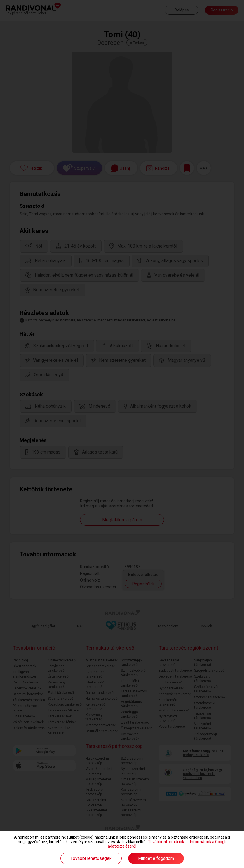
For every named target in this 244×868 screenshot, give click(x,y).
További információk (166, 842)
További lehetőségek (91, 858)
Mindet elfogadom (156, 858)
